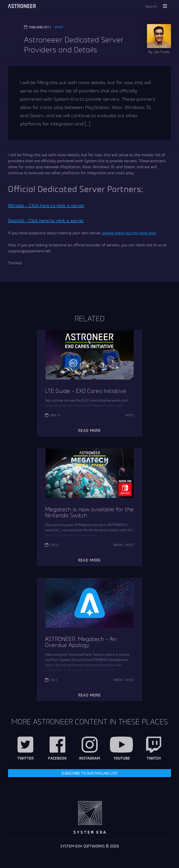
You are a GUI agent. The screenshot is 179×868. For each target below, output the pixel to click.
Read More (89, 430)
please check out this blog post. (129, 233)
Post (60, 27)
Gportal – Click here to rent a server (46, 220)
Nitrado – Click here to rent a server (46, 205)
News (119, 545)
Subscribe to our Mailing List (89, 773)
